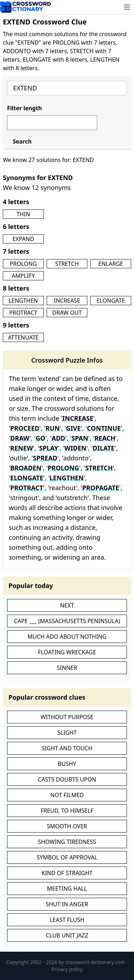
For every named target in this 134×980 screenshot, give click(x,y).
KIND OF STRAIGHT (67, 873)
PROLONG (24, 264)
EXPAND (23, 239)
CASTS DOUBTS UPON (67, 779)
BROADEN (26, 468)
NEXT (67, 605)
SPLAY (49, 448)
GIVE (73, 428)
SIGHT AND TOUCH (67, 748)
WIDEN (75, 448)
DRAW (20, 438)
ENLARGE (111, 264)
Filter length (24, 108)
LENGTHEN (23, 301)
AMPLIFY (23, 276)
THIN (23, 214)
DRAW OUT (67, 313)
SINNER (67, 668)
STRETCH (67, 264)
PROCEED (25, 428)
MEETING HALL (67, 889)
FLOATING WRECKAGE (67, 652)
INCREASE (67, 301)
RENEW (22, 448)
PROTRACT (23, 313)
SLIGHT (67, 733)
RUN (53, 428)
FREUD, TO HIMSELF (67, 811)
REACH (105, 438)
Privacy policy (67, 969)
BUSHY (67, 764)
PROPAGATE (101, 488)
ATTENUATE (23, 337)
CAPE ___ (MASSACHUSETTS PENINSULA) (67, 621)
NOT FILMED (67, 795)
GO (40, 438)
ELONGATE (111, 301)
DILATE (104, 448)
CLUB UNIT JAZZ (67, 935)
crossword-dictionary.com (96, 962)
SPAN (80, 438)
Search (22, 141)
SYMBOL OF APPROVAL (67, 857)
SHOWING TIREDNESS (67, 842)
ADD (59, 438)
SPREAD (45, 458)
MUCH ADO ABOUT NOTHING (67, 637)
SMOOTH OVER (67, 826)
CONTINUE (104, 428)
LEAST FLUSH (67, 920)
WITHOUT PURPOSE (67, 717)
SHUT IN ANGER (67, 904)
